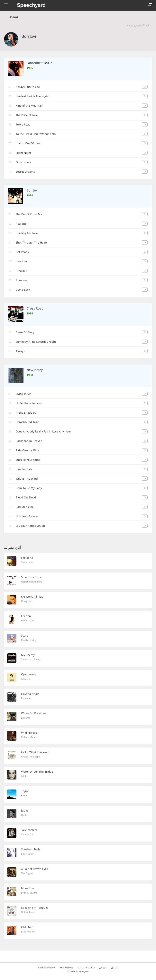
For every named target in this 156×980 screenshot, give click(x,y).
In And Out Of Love (28, 143)
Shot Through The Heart (31, 242)
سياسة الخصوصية (86, 968)
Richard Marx (28, 737)
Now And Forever (27, 516)
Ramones (26, 698)
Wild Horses (29, 733)
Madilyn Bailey (29, 640)
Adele (24, 776)
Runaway (22, 280)
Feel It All (27, 558)
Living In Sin (24, 394)
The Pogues (27, 873)
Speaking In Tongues (35, 908)
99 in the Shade (26, 413)
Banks (24, 815)
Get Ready (22, 252)
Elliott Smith (28, 854)
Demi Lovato (28, 621)
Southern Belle (31, 849)
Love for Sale (24, 469)
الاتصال (115, 968)
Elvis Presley (28, 932)
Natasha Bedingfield (32, 582)
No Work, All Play (32, 597)
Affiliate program (47, 968)
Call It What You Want (35, 752)
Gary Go (26, 679)
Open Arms (29, 674)
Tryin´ (25, 791)
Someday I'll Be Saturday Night (36, 342)
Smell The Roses (32, 577)
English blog (66, 968)
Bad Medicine (25, 507)
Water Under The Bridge (37, 772)
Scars (25, 635)
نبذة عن (103, 968)
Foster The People (31, 757)
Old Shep (27, 927)
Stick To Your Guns (28, 460)
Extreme (26, 718)
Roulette (21, 224)
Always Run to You (28, 87)
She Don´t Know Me (29, 214)
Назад (13, 17)
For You (26, 616)
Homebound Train (28, 422)
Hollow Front (28, 912)
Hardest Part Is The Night (32, 96)
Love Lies (22, 261)
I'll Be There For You (29, 403)
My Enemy (28, 655)
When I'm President (34, 713)
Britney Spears (29, 893)
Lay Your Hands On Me (31, 526)
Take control (29, 830)
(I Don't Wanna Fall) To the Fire (36, 134)
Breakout (22, 271)
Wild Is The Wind (27, 479)
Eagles (25, 795)
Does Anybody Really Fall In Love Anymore (43, 431)
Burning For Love (27, 233)
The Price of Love (27, 115)
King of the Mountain (30, 106)
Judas (25, 810)
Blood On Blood (26, 497)
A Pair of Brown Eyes (35, 869)
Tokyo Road (23, 124)
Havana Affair (30, 694)
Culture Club (28, 834)
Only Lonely (23, 162)
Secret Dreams (25, 172)
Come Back (23, 290)
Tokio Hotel (27, 562)
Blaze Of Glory (25, 332)
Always (20, 351)
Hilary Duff (27, 601)
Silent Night (23, 153)
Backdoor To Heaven (29, 441)
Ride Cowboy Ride (27, 450)
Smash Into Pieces (31, 659)
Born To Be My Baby (29, 488)
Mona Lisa (28, 888)
